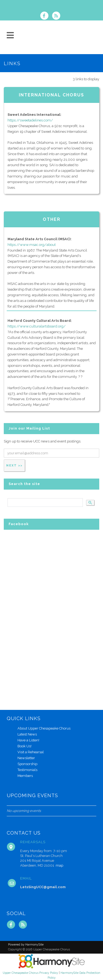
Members (25, 776)
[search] (45, 503)
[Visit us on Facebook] (46, 16)
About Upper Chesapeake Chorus (44, 728)
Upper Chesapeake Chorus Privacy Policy (30, 973)
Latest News (27, 734)
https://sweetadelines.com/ (30, 120)
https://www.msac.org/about (32, 245)
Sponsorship (27, 764)
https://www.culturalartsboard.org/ (37, 326)
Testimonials (27, 770)
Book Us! (24, 746)
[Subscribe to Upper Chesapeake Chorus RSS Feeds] (57, 16)
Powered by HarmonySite (26, 945)
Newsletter (26, 758)
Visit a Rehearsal (31, 752)
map (59, 865)
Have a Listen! (28, 740)
